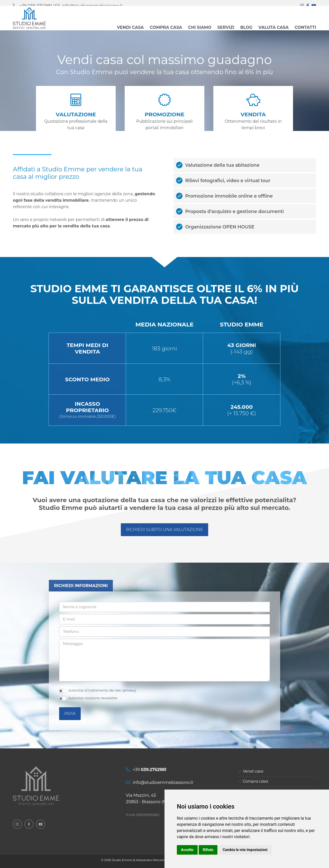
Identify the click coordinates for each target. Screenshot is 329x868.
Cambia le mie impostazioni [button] (245, 850)
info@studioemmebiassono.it (92, 6)
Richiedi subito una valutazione (164, 530)
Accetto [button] (187, 850)
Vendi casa (253, 771)
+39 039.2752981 (36, 6)
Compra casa (255, 781)
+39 (149, 770)
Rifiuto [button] (208, 850)
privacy (129, 690)
